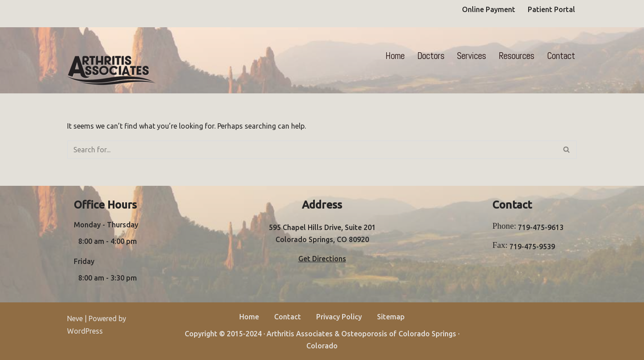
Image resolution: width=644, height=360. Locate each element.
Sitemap (391, 317)
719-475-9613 (541, 227)
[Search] (312, 150)
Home (395, 56)
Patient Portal (551, 9)
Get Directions (322, 259)
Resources (517, 56)
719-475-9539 (532, 247)
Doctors (431, 56)
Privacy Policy (339, 317)
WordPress (85, 331)
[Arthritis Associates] (112, 71)
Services (472, 56)
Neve (75, 318)
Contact (561, 56)
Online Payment (489, 9)
